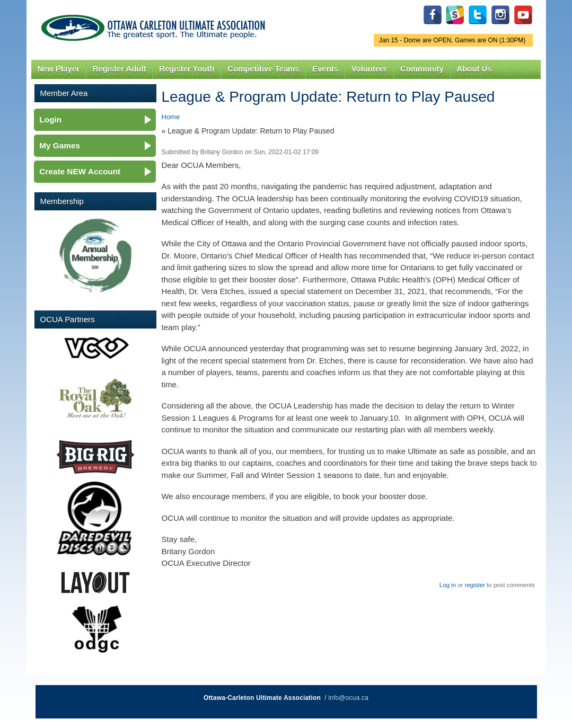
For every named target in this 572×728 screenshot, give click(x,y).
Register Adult (119, 69)
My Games (60, 145)
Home (171, 117)
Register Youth (187, 69)
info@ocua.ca (348, 698)
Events (325, 69)
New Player (58, 69)
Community (422, 69)
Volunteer (369, 69)
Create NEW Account (80, 171)
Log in (448, 585)
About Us (474, 69)
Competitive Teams (263, 69)
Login (50, 119)
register (475, 585)
